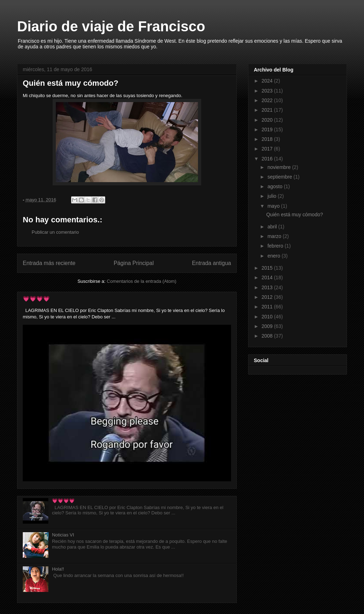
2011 (268, 307)
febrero (276, 246)
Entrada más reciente (49, 263)
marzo (275, 236)
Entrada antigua (212, 263)
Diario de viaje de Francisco (111, 26)
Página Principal (134, 263)
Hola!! (58, 569)
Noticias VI (63, 535)
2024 (268, 81)
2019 (268, 129)
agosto (275, 186)
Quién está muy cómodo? (295, 215)
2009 (268, 326)
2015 (268, 268)
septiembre (280, 177)
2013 (268, 287)
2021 (268, 110)
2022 (268, 100)
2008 (268, 336)
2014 (268, 277)
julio (272, 196)
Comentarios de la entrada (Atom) (141, 281)
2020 (268, 120)
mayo (274, 206)
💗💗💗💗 (36, 299)
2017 (268, 149)
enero (274, 256)
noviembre (280, 167)
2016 (268, 159)
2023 (268, 91)
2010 (268, 317)
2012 (268, 297)
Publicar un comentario (55, 232)
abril (273, 227)
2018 (268, 139)
